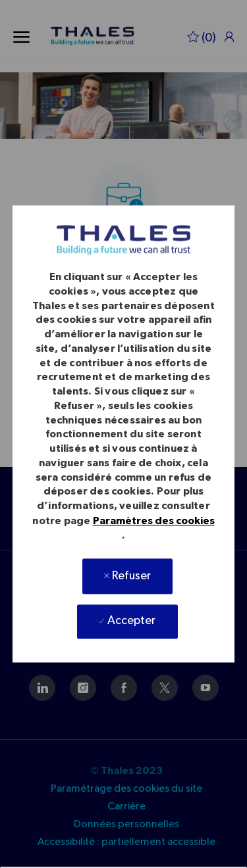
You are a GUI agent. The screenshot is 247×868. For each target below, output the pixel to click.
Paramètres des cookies (154, 521)
